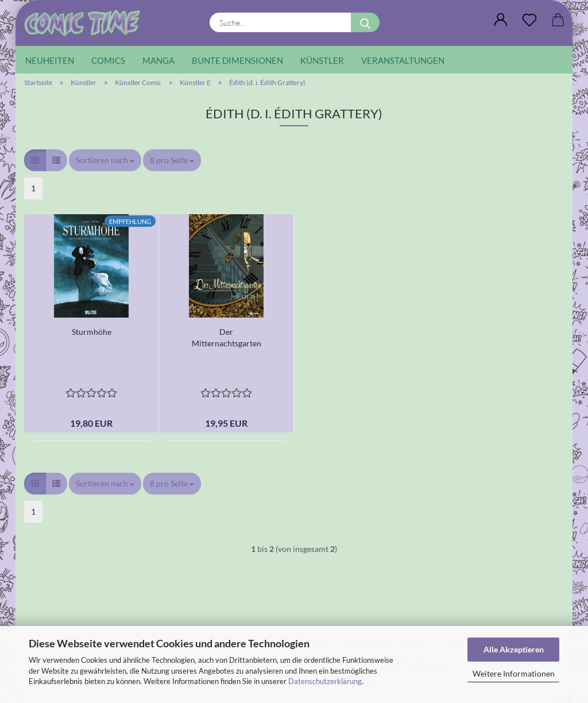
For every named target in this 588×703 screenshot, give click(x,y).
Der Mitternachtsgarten (227, 337)
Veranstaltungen (403, 60)
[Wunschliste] (529, 20)
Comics (108, 60)
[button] (501, 20)
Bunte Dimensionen (237, 60)
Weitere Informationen (514, 673)
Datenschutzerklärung (325, 681)
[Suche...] (365, 22)
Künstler (322, 60)
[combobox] (105, 160)
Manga (158, 60)
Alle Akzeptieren (514, 649)
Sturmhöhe (92, 332)
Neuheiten (50, 60)
